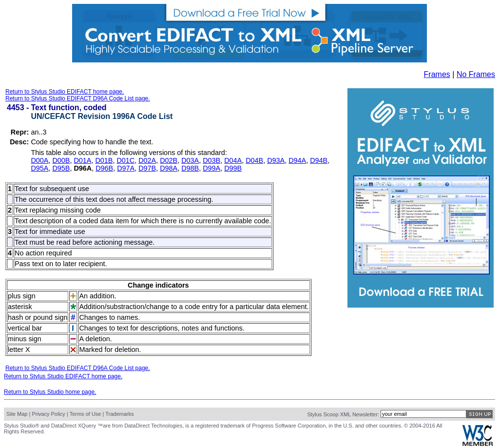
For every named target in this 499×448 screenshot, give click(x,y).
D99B (233, 168)
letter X (19, 350)
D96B (104, 168)
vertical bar (25, 328)
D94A (297, 160)
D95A (39, 168)
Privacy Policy (48, 414)
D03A (190, 160)
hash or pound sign (38, 317)
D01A (82, 160)
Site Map (17, 414)
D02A (147, 160)
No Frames (476, 74)
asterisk (20, 307)
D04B (254, 160)
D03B (211, 160)
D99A (211, 168)
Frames (437, 74)
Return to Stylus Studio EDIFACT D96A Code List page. (78, 98)
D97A (126, 168)
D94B (319, 160)
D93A (276, 160)
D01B (104, 160)
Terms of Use (86, 414)
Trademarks (119, 414)
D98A (169, 168)
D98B (190, 168)
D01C (125, 160)
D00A (39, 160)
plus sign (22, 296)
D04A (233, 160)
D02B (169, 160)
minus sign (25, 339)
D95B (61, 168)
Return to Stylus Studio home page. (50, 392)
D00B (61, 160)
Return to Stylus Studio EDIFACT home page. (65, 92)
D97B (147, 168)
